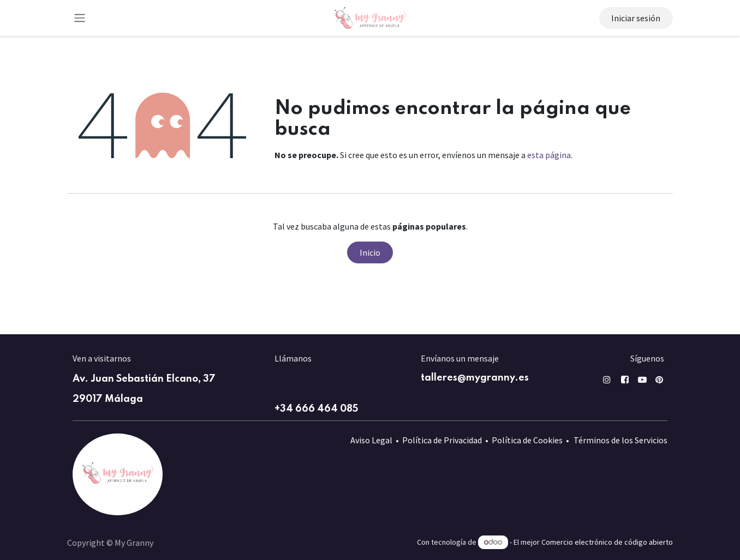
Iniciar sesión (636, 18)
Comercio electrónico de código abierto (607, 542)
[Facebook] (625, 380)
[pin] (659, 380)
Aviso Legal (371, 440)
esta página (549, 155)
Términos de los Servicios (620, 440)
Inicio (370, 252)
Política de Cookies (527, 440)
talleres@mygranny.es (475, 378)
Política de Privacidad (442, 440)
